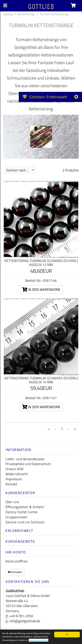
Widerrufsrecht (17, 474)
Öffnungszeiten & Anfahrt (25, 507)
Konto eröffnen (17, 561)
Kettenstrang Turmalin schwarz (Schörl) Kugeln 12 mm (41, 263)
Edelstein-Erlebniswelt (45, 97)
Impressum (14, 479)
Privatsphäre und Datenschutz (28, 464)
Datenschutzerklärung (39, 641)
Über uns (12, 502)
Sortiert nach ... (19, 170)
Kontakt (11, 484)
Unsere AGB (14, 469)
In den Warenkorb (41, 289)
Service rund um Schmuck (25, 522)
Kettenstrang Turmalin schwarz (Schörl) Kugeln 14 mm (41, 380)
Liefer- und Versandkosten (25, 459)
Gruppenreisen (16, 517)
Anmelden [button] (15, 572)
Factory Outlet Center (22, 512)
